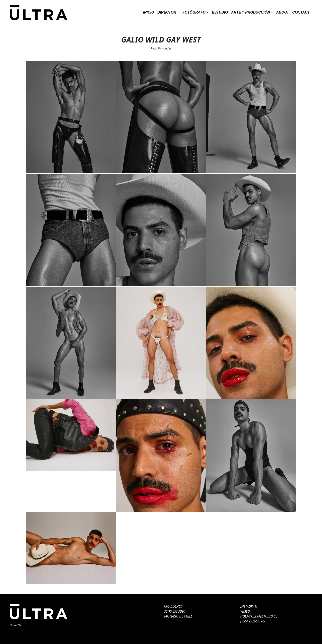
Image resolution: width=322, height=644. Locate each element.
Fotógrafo (194, 12)
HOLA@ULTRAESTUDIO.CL (259, 616)
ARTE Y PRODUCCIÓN (251, 12)
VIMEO (245, 611)
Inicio (149, 12)
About (283, 12)
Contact (301, 12)
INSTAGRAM (249, 606)
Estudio (220, 12)
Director (167, 12)
